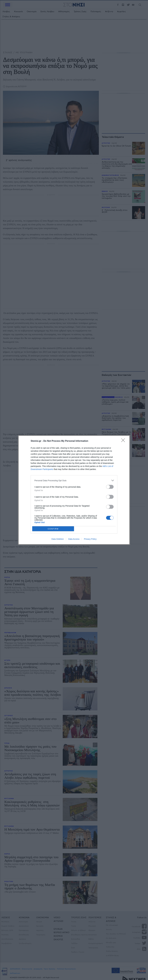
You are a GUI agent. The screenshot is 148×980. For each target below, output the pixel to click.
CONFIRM (53, 529)
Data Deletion (58, 539)
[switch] (110, 487)
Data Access (74, 539)
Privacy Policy (90, 539)
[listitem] (74, 480)
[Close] (124, 441)
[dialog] (74, 490)
